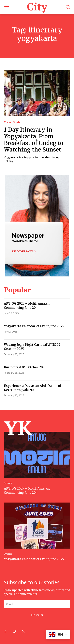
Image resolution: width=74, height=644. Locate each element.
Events (8, 483)
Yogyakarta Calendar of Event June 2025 (34, 326)
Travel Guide (12, 122)
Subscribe (37, 615)
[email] (37, 604)
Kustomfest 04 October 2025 (25, 367)
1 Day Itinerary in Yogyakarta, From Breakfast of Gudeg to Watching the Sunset (34, 140)
